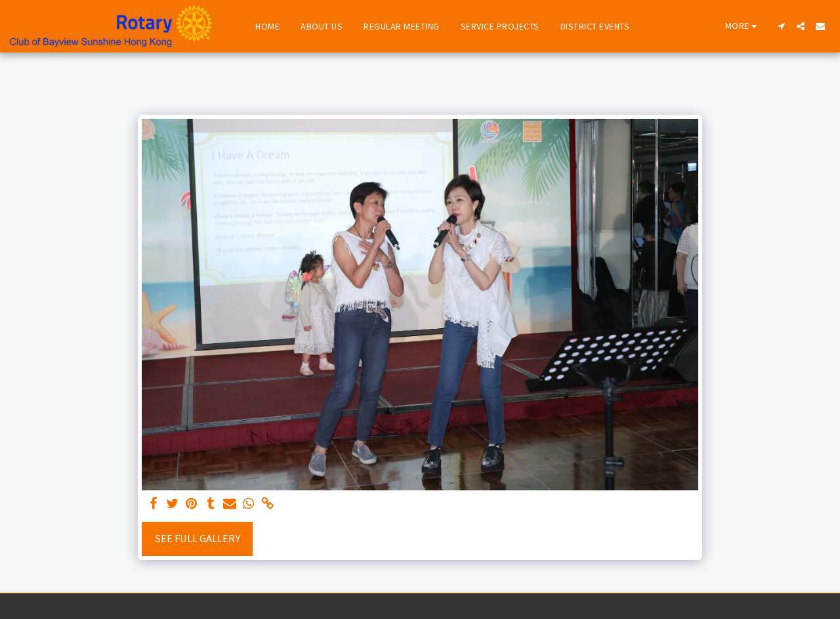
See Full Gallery (197, 539)
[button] (781, 26)
